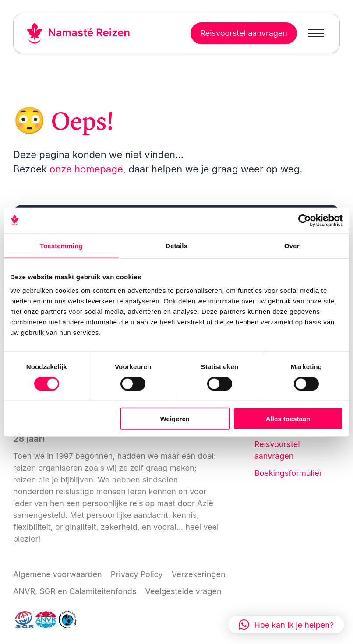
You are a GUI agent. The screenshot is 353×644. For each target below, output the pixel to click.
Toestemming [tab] (61, 245)
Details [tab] (176, 245)
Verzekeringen (199, 574)
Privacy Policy (137, 574)
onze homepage (86, 169)
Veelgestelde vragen (183, 591)
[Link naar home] (78, 33)
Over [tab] (292, 245)
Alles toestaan (288, 419)
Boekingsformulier (288, 473)
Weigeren (175, 419)
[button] (286, 625)
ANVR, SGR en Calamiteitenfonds (75, 591)
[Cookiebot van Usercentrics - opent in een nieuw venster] (305, 220)
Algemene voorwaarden (58, 574)
